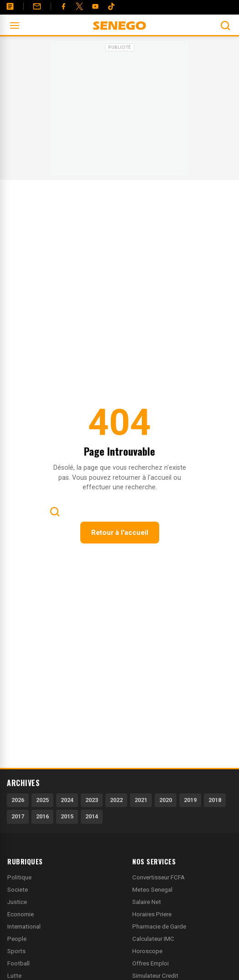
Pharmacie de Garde (159, 927)
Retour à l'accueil (120, 533)
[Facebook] (63, 6)
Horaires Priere (152, 914)
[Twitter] (79, 6)
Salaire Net (147, 902)
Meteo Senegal (152, 890)
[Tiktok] (111, 6)
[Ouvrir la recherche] (225, 25)
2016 (42, 816)
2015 (67, 816)
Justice (17, 902)
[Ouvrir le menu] (15, 25)
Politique (19, 877)
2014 (92, 816)
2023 (92, 800)
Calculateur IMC (153, 939)
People (17, 939)
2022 (116, 800)
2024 (67, 800)
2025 (42, 800)
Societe (18, 890)
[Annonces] (10, 6)
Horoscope (147, 951)
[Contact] (37, 6)
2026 (18, 800)
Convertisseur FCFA (158, 877)
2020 (166, 800)
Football (18, 963)
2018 (215, 800)
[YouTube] (95, 6)
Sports (16, 951)
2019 (190, 800)
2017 (18, 816)
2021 (141, 800)
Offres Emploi (151, 963)
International (24, 927)
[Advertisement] (119, 111)
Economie (21, 914)
